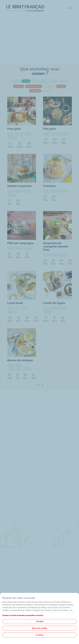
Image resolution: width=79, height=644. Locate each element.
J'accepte (40, 621)
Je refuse (39, 635)
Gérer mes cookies (40, 628)
